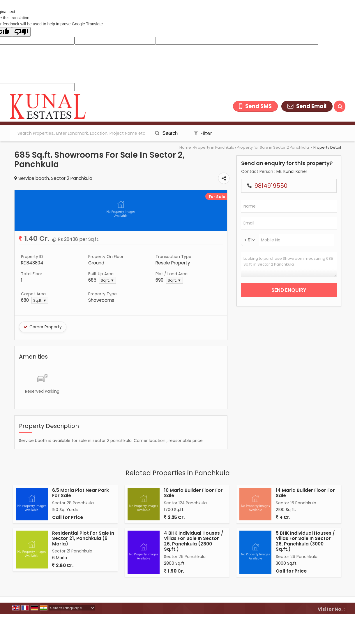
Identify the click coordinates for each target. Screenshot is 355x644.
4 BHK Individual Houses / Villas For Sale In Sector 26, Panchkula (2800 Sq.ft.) (194, 541)
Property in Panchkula (214, 147)
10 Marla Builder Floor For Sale (193, 493)
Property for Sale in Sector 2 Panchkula (273, 147)
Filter (203, 133)
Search (166, 133)
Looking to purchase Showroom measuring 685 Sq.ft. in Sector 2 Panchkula (289, 265)
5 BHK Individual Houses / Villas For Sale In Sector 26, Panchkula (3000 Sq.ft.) (305, 541)
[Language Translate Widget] (72, 608)
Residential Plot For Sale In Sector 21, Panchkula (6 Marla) (83, 538)
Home (185, 147)
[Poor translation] (21, 32)
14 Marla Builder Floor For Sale (305, 493)
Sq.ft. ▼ (107, 280)
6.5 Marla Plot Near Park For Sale (81, 493)
